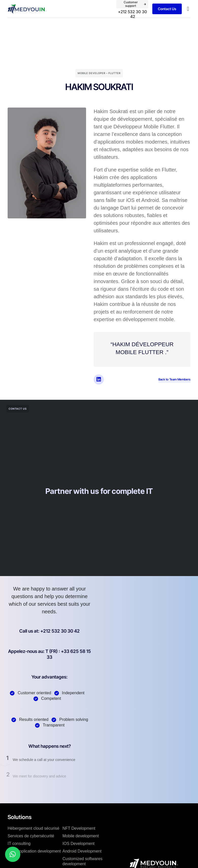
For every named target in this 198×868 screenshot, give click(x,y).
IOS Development (78, 844)
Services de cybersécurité (31, 836)
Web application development (34, 851)
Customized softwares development (82, 861)
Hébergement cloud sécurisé (34, 828)
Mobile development (81, 836)
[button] (188, 9)
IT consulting (19, 844)
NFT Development (79, 828)
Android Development (82, 851)
